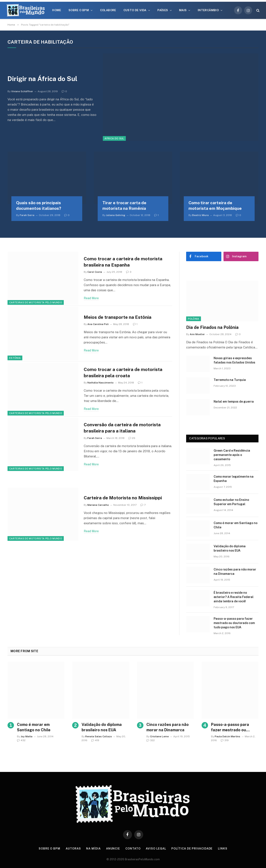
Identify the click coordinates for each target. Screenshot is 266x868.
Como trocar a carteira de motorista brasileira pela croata (123, 373)
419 (95, 740)
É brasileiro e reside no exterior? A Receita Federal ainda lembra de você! (234, 597)
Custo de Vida (135, 10)
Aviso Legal (156, 849)
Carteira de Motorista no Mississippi (123, 498)
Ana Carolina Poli (98, 324)
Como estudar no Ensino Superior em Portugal (231, 502)
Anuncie (113, 849)
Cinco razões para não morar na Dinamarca (235, 572)
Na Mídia (93, 849)
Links (223, 849)
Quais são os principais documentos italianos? (39, 205)
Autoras (73, 849)
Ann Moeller (197, 334)
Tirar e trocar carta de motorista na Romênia (124, 205)
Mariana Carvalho (98, 505)
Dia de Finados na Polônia (212, 327)
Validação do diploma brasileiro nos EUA (230, 548)
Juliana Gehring (116, 215)
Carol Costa (95, 272)
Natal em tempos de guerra (234, 402)
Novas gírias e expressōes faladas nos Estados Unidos (234, 360)
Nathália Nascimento (100, 383)
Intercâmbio (208, 10)
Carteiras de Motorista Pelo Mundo (36, 302)
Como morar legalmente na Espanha (234, 479)
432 (21, 740)
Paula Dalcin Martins (227, 736)
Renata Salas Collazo (99, 736)
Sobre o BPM (79, 10)
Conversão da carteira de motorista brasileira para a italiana (122, 428)
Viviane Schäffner (22, 91)
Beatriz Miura (200, 215)
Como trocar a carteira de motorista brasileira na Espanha (123, 262)
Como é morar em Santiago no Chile (236, 525)
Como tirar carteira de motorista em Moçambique (215, 205)
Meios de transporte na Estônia (118, 317)
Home (57, 10)
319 (225, 740)
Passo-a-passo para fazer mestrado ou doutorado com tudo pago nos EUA (234, 623)
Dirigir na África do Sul (42, 79)
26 (132, 438)
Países (163, 10)
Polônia (193, 319)
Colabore (108, 10)
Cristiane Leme (159, 736)
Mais (183, 10)
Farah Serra (27, 215)
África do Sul (114, 138)
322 (151, 740)
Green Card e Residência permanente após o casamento (232, 455)
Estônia (15, 358)
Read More (91, 298)
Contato (133, 849)
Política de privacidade (192, 849)
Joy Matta (27, 736)
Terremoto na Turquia (230, 380)
